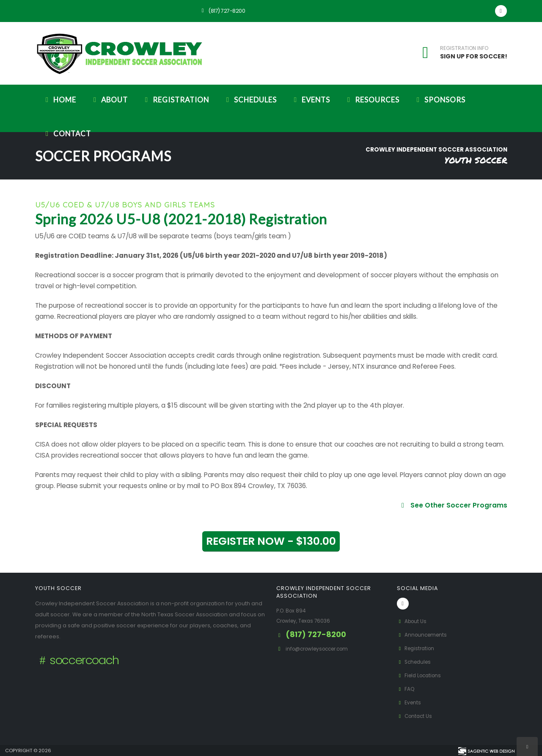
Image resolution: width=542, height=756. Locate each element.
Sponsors (440, 100)
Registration (176, 100)
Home (59, 100)
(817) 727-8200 (222, 11)
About (109, 100)
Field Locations (421, 675)
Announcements (424, 635)
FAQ (406, 689)
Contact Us (416, 716)
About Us (413, 621)
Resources (372, 100)
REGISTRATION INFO (464, 48)
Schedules (250, 100)
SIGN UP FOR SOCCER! (474, 56)
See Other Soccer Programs (453, 505)
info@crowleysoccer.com (321, 649)
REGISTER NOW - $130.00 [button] (271, 541)
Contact (67, 134)
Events (311, 100)
